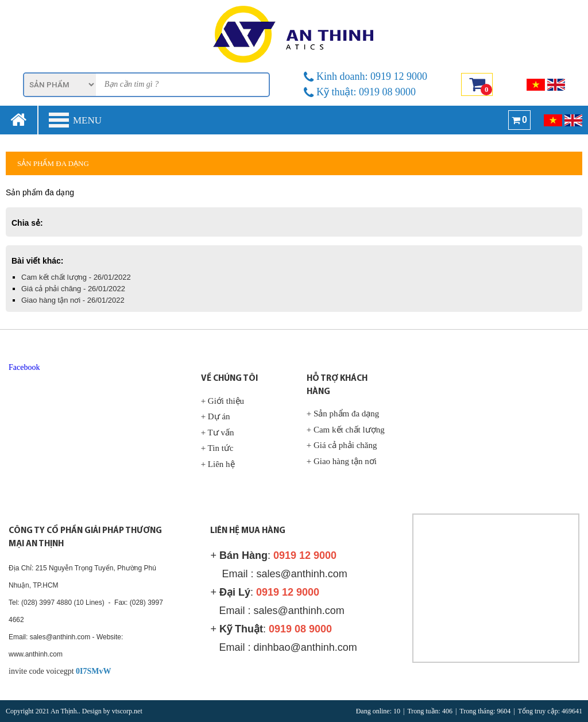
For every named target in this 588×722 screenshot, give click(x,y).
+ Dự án (216, 416)
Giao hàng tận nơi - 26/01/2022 (73, 300)
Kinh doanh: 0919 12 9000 (365, 76)
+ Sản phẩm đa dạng (343, 414)
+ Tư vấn (218, 433)
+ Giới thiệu (223, 401)
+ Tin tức (217, 448)
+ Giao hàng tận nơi (342, 461)
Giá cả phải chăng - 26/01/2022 (73, 289)
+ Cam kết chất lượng (346, 430)
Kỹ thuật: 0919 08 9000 (360, 92)
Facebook (24, 367)
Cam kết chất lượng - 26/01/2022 (76, 277)
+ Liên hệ (218, 464)
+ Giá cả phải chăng (342, 445)
